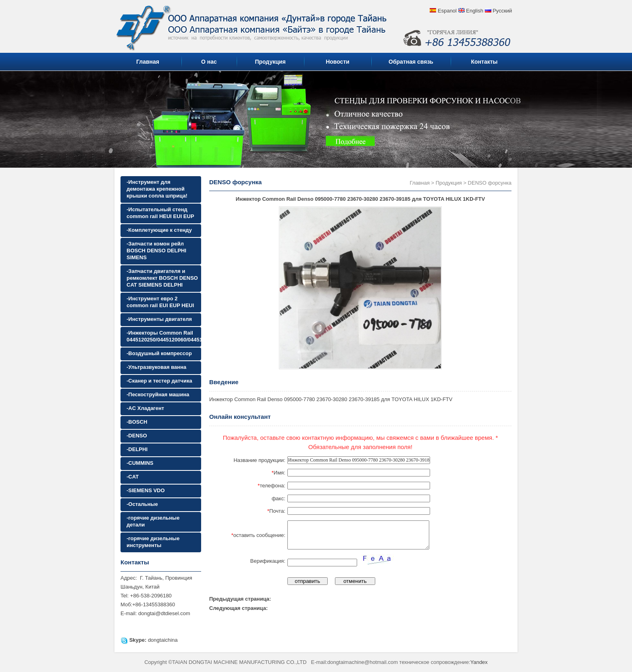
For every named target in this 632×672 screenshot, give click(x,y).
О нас (209, 62)
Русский (502, 11)
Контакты (484, 62)
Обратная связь (411, 62)
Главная (148, 62)
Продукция (270, 62)
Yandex (479, 662)
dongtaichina (163, 640)
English (475, 11)
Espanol (447, 11)
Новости (338, 62)
